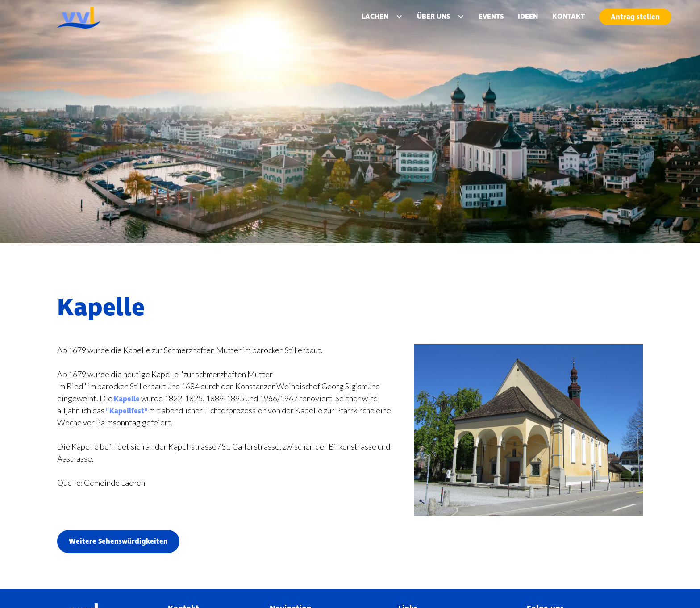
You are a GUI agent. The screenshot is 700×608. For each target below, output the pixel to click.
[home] (100, 18)
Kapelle (127, 399)
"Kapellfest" (127, 411)
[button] (382, 17)
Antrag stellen (635, 17)
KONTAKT (569, 17)
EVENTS (491, 17)
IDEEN (528, 17)
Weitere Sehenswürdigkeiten (118, 541)
